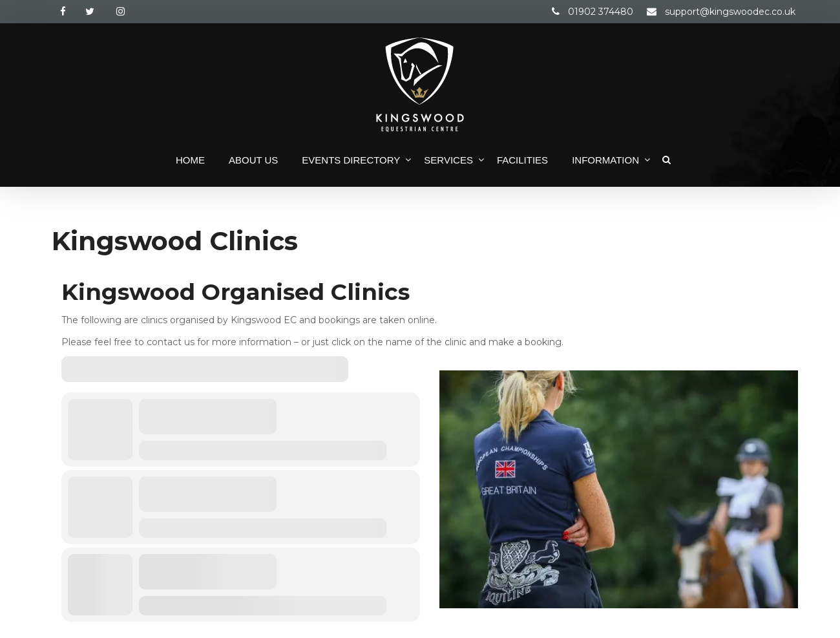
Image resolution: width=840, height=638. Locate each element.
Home (190, 160)
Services (448, 160)
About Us (253, 160)
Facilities (522, 160)
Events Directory (351, 160)
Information (605, 160)
